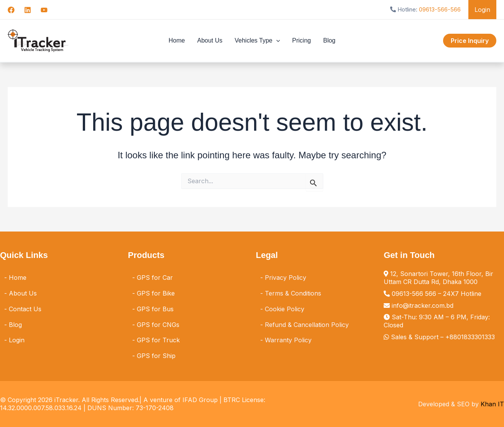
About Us (210, 40)
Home (177, 40)
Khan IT (492, 404)
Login (482, 10)
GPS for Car (155, 278)
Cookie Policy (285, 309)
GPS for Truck (158, 340)
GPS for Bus (155, 309)
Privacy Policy (286, 278)
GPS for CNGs (158, 325)
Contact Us (25, 309)
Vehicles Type (257, 41)
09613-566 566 (414, 294)
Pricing (301, 40)
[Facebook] (11, 10)
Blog (329, 40)
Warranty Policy (288, 340)
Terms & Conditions (293, 293)
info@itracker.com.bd (423, 305)
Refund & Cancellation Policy (307, 325)
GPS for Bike (156, 293)
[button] (276, 41)
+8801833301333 (470, 337)
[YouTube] (44, 10)
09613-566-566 (440, 9)
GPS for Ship (156, 356)
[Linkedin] (28, 10)
